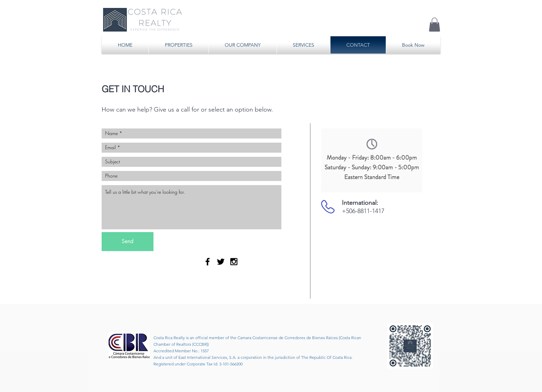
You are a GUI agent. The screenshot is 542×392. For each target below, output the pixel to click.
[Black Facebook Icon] (208, 262)
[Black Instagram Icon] (234, 262)
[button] (434, 25)
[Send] (128, 242)
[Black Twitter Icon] (221, 262)
